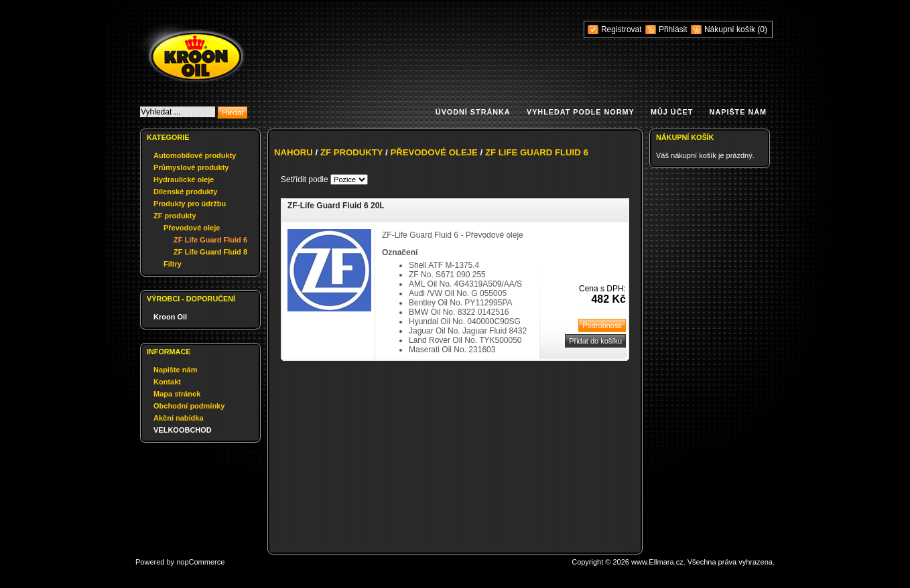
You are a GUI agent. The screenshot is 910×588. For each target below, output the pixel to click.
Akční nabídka (179, 418)
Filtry (173, 264)
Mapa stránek (177, 394)
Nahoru (294, 152)
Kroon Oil (170, 317)
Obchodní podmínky (189, 406)
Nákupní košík (731, 29)
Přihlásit (673, 29)
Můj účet (672, 112)
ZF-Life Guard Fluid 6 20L (336, 206)
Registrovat (622, 29)
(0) (762, 29)
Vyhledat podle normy (581, 112)
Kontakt (167, 382)
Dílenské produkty (185, 192)
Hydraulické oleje (184, 179)
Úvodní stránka (473, 112)
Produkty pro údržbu (190, 204)
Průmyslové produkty (191, 167)
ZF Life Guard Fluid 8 (210, 252)
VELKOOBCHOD (183, 430)
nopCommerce (200, 562)
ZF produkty (175, 216)
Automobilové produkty (195, 155)
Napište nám (738, 112)
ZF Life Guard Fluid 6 (210, 240)
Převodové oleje (192, 228)
